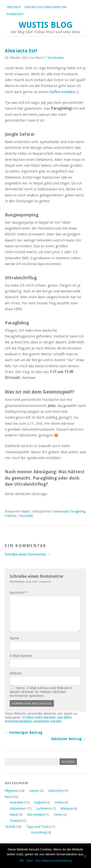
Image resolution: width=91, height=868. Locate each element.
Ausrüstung (39, 832)
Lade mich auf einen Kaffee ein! (45, 7)
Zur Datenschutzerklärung (53, 861)
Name (14, 638)
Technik (10, 827)
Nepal (25, 511)
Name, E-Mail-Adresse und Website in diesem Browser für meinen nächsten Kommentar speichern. (41, 692)
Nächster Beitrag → (69, 739)
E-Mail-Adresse (21, 656)
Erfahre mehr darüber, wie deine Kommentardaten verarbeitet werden (38, 719)
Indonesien (18, 808)
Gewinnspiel (60, 511)
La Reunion (44, 808)
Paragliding (78, 511)
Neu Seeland (36, 815)
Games (34, 791)
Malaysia (67, 808)
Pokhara (11, 516)
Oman (58, 815)
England (40, 802)
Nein (30, 861)
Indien (59, 802)
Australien (17, 802)
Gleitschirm (56, 791)
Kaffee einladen (62, 92)
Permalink (26, 516)
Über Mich (14, 7)
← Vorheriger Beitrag (24, 733)
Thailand (16, 821)
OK (22, 861)
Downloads (15, 14)
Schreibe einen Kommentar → (28, 554)
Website (16, 673)
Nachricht (19, 593)
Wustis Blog (46, 25)
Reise (8, 797)
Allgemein (12, 791)
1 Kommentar (55, 58)
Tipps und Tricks (38, 827)
